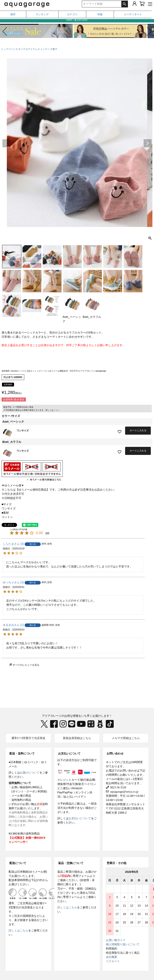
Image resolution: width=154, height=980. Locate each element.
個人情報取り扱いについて (123, 944)
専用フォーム (81, 876)
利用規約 (111, 948)
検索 (125, 4)
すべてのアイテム (28, 49)
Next (148, 143)
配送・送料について (22, 753)
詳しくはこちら (18, 930)
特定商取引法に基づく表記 (123, 953)
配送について (18, 863)
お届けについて (30, 773)
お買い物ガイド (116, 940)
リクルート (113, 961)
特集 (100, 14)
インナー (45, 49)
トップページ (8, 49)
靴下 (55, 49)
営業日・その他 (117, 863)
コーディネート (133, 14)
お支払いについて (69, 753)
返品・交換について (71, 863)
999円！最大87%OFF (77, 21)
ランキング (42, 14)
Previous (6, 143)
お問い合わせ (115, 753)
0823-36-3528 (117, 787)
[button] (149, 32)
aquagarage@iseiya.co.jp (123, 791)
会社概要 (111, 957)
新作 (13, 14)
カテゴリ (72, 14)
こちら (57, 410)
